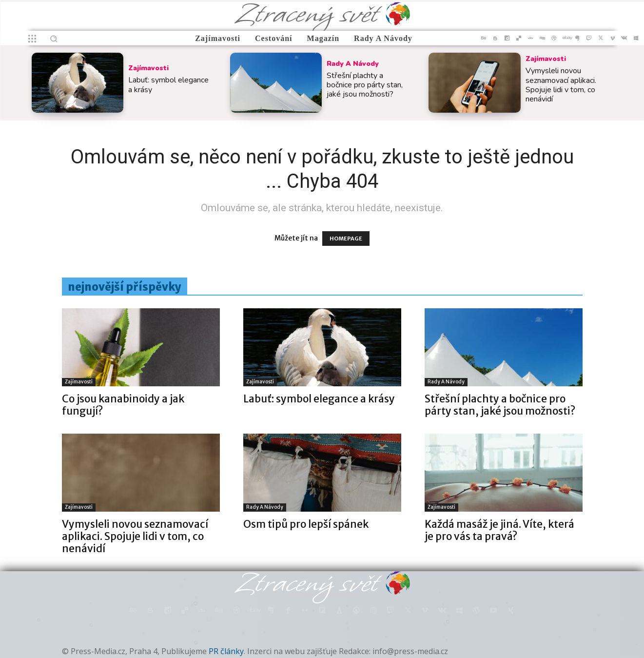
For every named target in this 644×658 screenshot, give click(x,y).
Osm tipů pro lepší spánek (306, 524)
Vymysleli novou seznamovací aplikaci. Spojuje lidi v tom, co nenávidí (561, 85)
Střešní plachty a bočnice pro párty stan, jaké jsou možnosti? (365, 85)
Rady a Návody (353, 64)
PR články (226, 651)
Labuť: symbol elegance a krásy (168, 85)
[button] (54, 39)
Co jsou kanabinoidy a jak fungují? (123, 405)
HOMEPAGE (346, 239)
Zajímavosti (148, 68)
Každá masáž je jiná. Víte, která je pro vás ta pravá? (499, 530)
